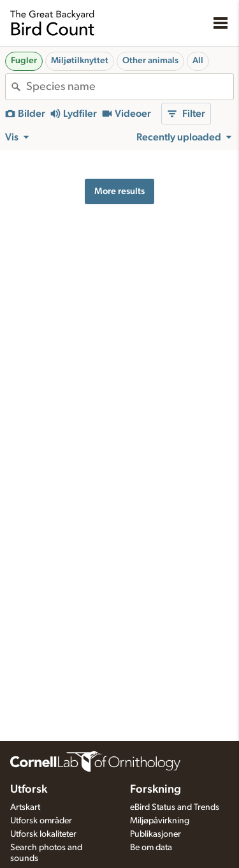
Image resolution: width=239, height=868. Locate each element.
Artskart (25, 807)
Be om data (151, 848)
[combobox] (130, 87)
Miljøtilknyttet (80, 61)
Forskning (156, 789)
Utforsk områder (41, 821)
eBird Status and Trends (175, 807)
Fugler (24, 61)
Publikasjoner (156, 834)
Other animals (150, 61)
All (198, 61)
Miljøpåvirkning (160, 821)
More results (119, 191)
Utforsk (29, 789)
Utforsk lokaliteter (43, 834)
